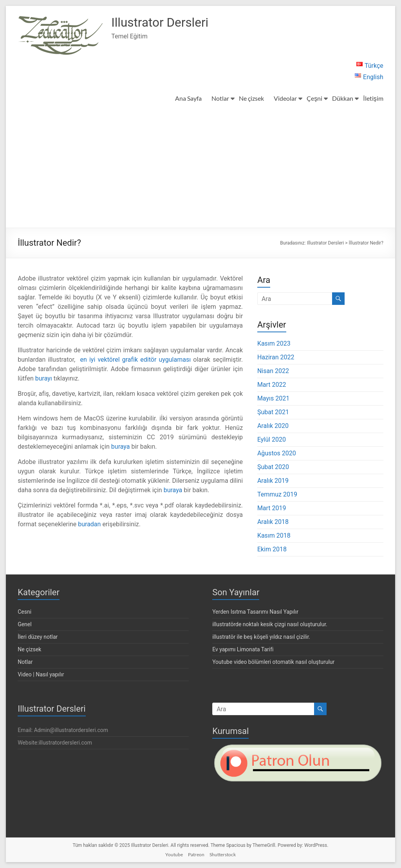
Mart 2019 (272, 508)
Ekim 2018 (272, 549)
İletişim (373, 98)
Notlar (220, 98)
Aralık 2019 (273, 481)
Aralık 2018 (273, 522)
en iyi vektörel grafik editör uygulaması (135, 360)
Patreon (196, 854)
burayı (44, 378)
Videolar (285, 98)
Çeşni (314, 98)
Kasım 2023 (274, 343)
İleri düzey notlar (38, 637)
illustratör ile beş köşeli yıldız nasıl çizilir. (261, 637)
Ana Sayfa (188, 98)
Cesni (24, 612)
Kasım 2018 (274, 535)
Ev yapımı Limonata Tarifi (243, 649)
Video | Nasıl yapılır (41, 674)
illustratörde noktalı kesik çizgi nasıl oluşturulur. (270, 624)
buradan (89, 524)
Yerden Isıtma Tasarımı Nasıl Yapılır (255, 612)
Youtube (174, 854)
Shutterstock (223, 854)
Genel (25, 624)
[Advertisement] (200, 169)
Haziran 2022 (276, 357)
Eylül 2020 (272, 439)
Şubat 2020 (273, 467)
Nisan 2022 (273, 371)
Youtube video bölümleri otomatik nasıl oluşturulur (273, 662)
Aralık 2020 (273, 426)
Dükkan (343, 98)
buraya (121, 447)
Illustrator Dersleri (167, 23)
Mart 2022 (272, 385)
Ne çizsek (251, 98)
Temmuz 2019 (277, 494)
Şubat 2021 (273, 412)
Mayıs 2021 (273, 398)
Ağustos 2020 (277, 453)
